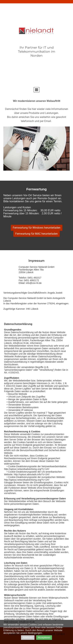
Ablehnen (28, 637)
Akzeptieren (44, 637)
